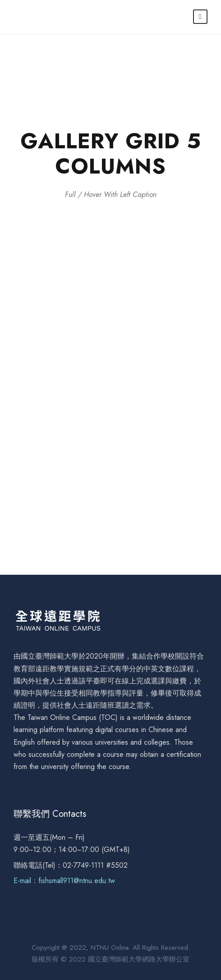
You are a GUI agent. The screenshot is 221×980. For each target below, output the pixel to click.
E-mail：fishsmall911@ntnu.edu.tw (64, 881)
